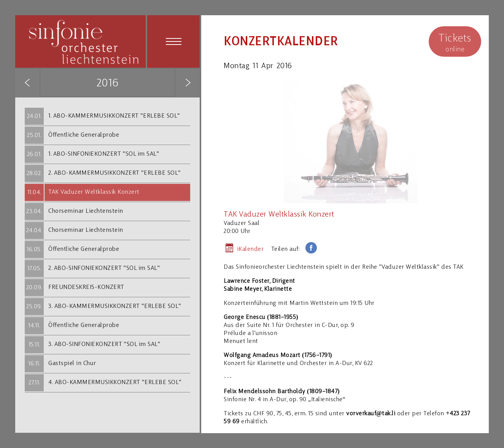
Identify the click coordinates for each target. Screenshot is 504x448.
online (455, 42)
